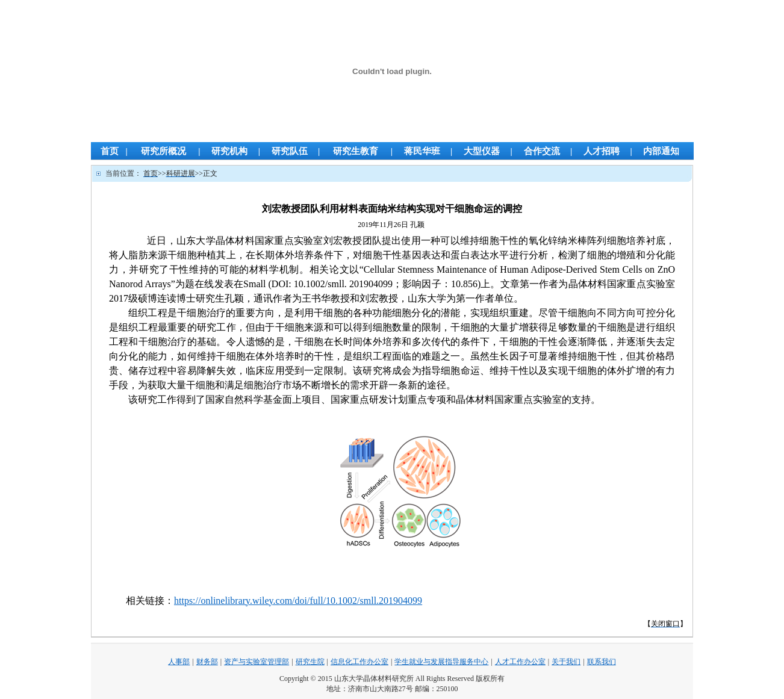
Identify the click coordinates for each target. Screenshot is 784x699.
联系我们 (602, 662)
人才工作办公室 (520, 662)
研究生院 (310, 662)
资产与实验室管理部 (257, 662)
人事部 (179, 662)
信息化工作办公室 (359, 662)
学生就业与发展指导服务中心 (441, 662)
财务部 (207, 662)
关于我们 (566, 662)
